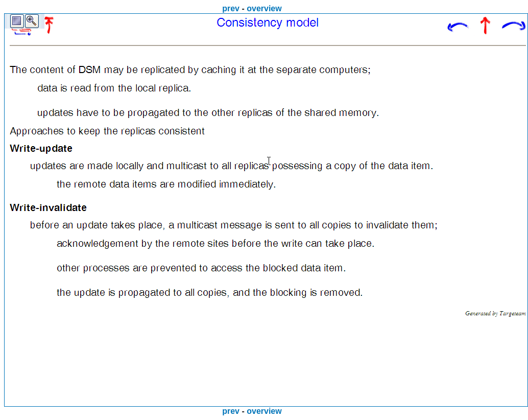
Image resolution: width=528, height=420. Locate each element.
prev (231, 8)
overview (264, 8)
